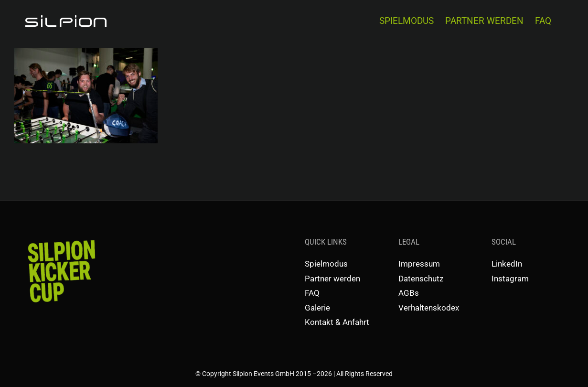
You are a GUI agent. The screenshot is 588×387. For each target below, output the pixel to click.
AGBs (409, 293)
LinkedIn (507, 264)
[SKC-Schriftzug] (60, 239)
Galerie (317, 308)
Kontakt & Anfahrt (337, 322)
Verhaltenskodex (429, 308)
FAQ (312, 293)
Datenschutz (421, 279)
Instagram (510, 279)
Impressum (419, 264)
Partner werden (332, 279)
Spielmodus (326, 264)
